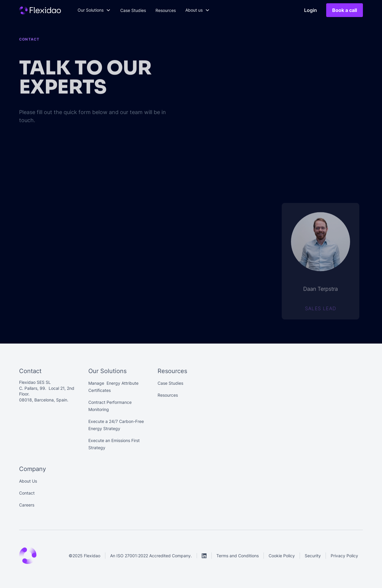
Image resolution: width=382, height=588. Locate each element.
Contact (27, 493)
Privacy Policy (344, 556)
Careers (27, 505)
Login (311, 10)
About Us (28, 481)
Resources (166, 10)
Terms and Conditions (238, 556)
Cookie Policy (282, 556)
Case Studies (133, 10)
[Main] (40, 10)
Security (313, 556)
